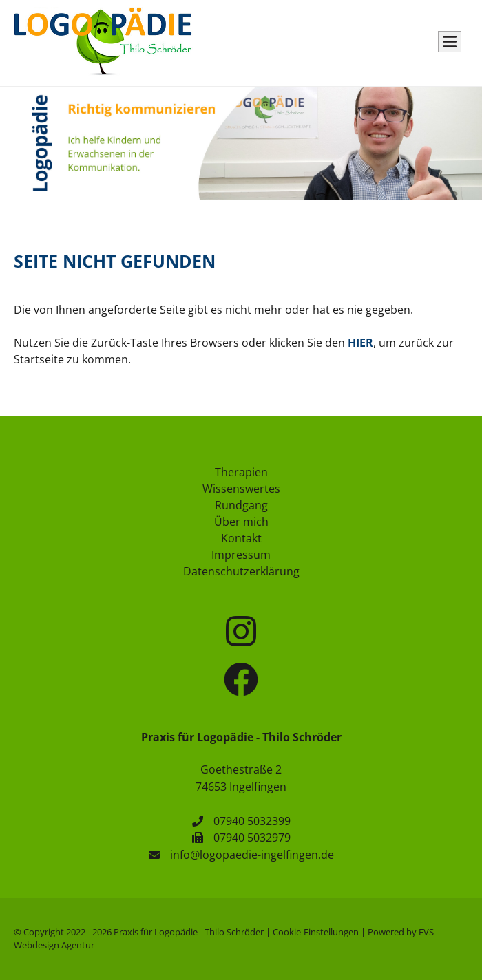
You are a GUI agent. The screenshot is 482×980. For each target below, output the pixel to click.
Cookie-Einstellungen (316, 932)
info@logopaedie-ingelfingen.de (252, 855)
